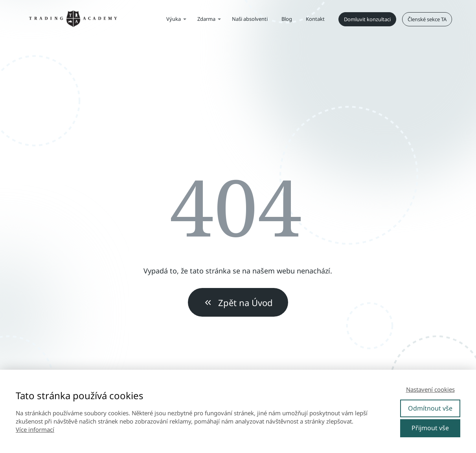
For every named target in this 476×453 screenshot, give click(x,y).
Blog (287, 19)
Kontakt (315, 19)
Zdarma (206, 19)
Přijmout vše (430, 428)
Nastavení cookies (430, 389)
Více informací (35, 429)
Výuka (174, 19)
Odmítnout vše (430, 408)
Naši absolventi (250, 19)
